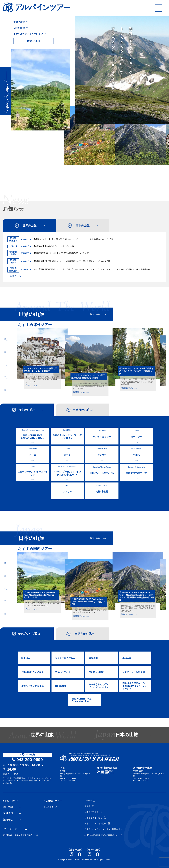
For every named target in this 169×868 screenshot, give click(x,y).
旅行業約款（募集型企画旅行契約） (20, 835)
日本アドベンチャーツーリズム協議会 (103, 829)
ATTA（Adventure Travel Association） (103, 835)
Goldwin (90, 801)
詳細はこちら (33, 385)
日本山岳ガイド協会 (95, 818)
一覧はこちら (16, 276)
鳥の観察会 (50, 807)
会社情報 (8, 807)
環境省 (89, 806)
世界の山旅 (21, 22)
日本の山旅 (21, 28)
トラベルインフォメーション (30, 34)
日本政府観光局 (93, 812)
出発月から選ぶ (83, 410)
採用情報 (8, 813)
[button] (7, 76)
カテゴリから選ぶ (29, 634)
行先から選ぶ (27, 410)
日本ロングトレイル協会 (97, 824)
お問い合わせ (33, 41)
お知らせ (8, 819)
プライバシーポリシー (13, 829)
